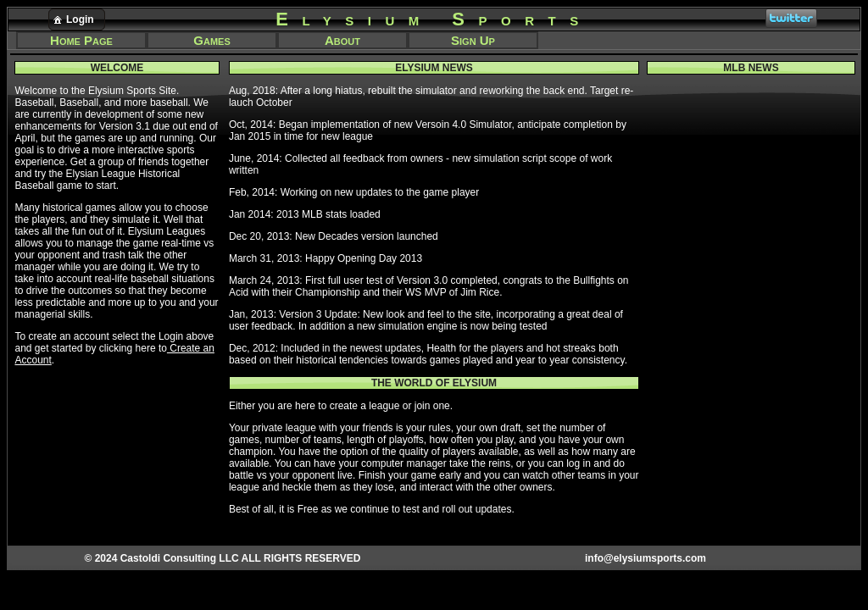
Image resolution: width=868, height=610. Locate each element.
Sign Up (473, 40)
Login (72, 19)
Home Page (81, 40)
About (342, 40)
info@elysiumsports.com (645, 558)
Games (211, 40)
